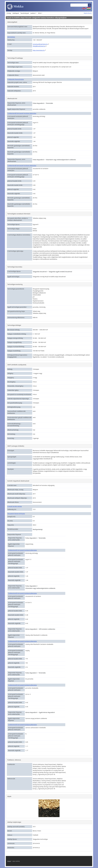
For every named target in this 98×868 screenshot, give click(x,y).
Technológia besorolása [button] (15, 267)
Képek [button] (9, 796)
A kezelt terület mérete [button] (15, 506)
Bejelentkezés (88, 13)
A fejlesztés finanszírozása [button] (16, 79)
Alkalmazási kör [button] (12, 98)
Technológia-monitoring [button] (15, 284)
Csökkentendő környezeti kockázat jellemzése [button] (22, 113)
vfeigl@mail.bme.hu (40, 46)
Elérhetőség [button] (11, 37)
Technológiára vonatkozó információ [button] (19, 214)
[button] (49, 808)
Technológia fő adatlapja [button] (15, 58)
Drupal (10, 861)
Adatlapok (16, 13)
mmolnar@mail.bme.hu (41, 44)
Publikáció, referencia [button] (14, 760)
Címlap (9, 13)
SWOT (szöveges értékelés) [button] (16, 446)
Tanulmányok (25, 13)
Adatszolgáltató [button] (12, 22)
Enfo (40, 13)
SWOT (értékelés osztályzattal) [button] (17, 365)
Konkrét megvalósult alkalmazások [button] (18, 481)
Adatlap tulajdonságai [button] (14, 822)
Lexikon (33, 13)
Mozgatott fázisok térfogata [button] (16, 514)
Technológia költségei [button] (14, 325)
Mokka (15, 7)
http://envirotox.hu (39, 50)
